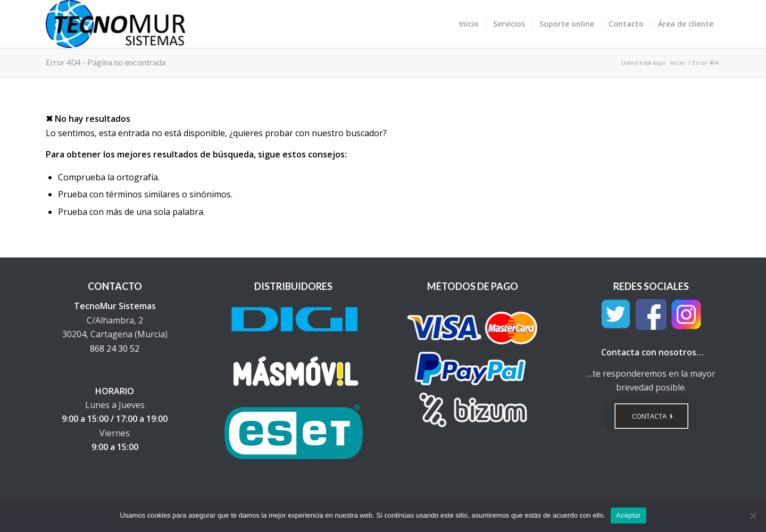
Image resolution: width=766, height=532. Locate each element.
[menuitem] (469, 24)
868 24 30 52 (115, 348)
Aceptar (628, 515)
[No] (753, 516)
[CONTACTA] (651, 416)
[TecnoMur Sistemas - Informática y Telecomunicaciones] (115, 24)
